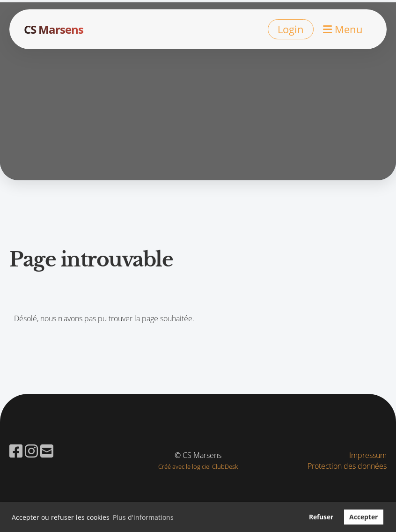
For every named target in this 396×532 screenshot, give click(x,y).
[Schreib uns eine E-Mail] (47, 451)
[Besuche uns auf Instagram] (31, 451)
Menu (343, 29)
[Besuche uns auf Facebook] (16, 451)
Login (291, 29)
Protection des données (347, 466)
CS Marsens (54, 29)
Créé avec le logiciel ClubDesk (198, 466)
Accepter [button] (363, 517)
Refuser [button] (321, 517)
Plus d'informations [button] (143, 517)
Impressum (368, 455)
